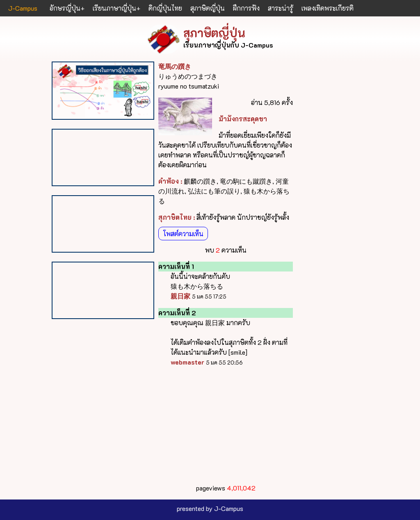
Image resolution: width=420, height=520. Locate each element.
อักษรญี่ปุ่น (65, 8)
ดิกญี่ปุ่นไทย (165, 8)
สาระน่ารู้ (281, 8)
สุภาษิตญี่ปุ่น (208, 8)
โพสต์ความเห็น (183, 234)
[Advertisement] (226, 425)
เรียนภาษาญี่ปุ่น (114, 8)
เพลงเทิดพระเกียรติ (328, 8)
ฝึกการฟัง (246, 8)
